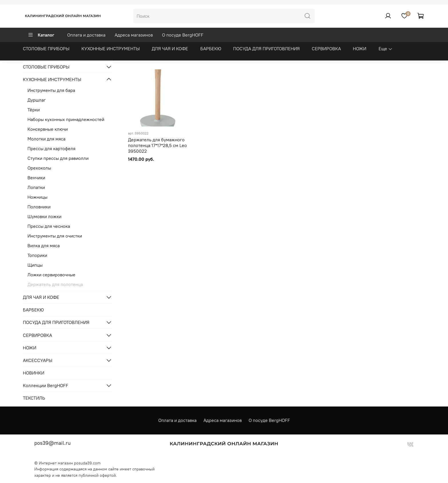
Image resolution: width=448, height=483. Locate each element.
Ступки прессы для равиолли (58, 158)
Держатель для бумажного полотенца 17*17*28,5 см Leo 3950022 (157, 145)
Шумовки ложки (44, 216)
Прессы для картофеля (51, 148)
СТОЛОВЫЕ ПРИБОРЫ (46, 49)
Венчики (36, 178)
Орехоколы (39, 168)
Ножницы (37, 197)
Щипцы (35, 265)
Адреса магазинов (134, 35)
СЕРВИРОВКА (326, 49)
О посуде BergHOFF (183, 35)
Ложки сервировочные (51, 275)
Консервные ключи (48, 129)
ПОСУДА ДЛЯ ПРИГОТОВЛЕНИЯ (266, 49)
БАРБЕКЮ (211, 49)
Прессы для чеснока (49, 226)
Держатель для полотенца (55, 284)
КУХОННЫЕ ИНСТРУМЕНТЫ (111, 49)
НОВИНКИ (34, 373)
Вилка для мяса (44, 245)
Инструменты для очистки (55, 236)
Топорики (37, 255)
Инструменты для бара (51, 90)
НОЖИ (360, 49)
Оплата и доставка (86, 35)
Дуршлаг (37, 100)
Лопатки (36, 187)
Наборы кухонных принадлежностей (66, 119)
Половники (39, 207)
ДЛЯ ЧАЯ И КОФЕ (170, 49)
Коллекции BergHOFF (46, 385)
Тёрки (34, 110)
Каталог (41, 35)
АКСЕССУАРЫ (38, 360)
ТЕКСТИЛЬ (34, 398)
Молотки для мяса (46, 139)
